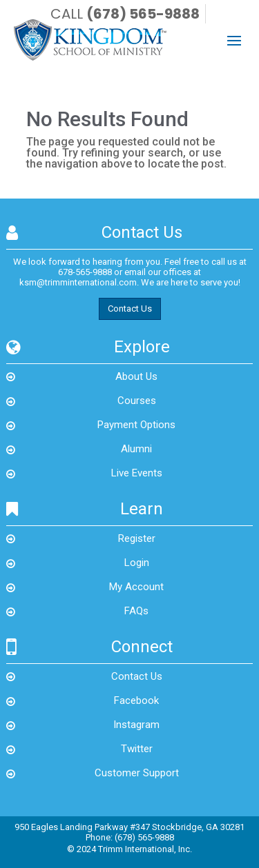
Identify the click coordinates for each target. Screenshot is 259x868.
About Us (136, 376)
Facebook (136, 700)
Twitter (137, 749)
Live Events (137, 473)
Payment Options (136, 425)
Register (137, 538)
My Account (136, 587)
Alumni (136, 449)
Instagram (136, 725)
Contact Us (130, 309)
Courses (137, 401)
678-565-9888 (85, 272)
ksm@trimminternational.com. (79, 282)
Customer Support (137, 773)
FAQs (136, 611)
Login (137, 563)
